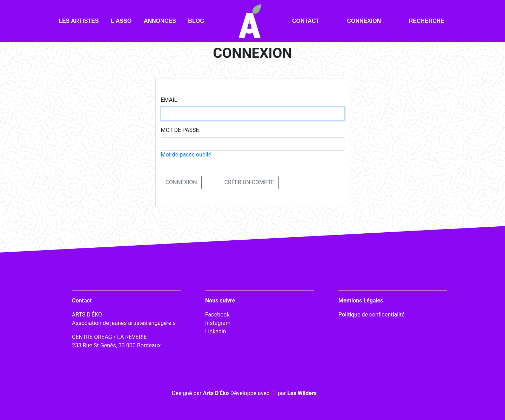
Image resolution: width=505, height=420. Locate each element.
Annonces (160, 21)
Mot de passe (180, 130)
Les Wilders (302, 393)
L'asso (121, 21)
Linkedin (216, 331)
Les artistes (79, 21)
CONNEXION (181, 182)
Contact (306, 21)
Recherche (427, 21)
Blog (196, 21)
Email (169, 100)
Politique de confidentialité (372, 315)
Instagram (218, 323)
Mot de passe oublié (186, 155)
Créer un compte (249, 182)
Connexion (364, 21)
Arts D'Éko (216, 393)
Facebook (217, 315)
